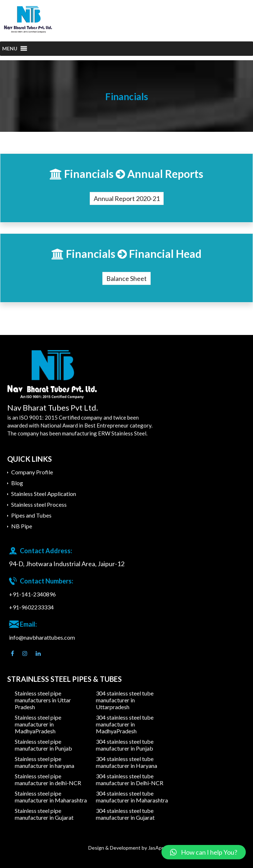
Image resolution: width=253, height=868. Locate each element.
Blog (17, 483)
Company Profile (32, 472)
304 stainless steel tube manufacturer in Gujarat (125, 814)
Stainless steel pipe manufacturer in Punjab (43, 745)
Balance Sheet (126, 278)
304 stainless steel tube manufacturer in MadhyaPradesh (125, 724)
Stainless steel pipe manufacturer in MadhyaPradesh (38, 724)
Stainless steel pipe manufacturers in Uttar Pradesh (43, 700)
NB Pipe (22, 526)
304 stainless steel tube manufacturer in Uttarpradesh (125, 700)
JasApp (156, 848)
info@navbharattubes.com (42, 637)
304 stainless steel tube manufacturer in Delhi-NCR (130, 779)
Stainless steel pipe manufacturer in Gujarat (44, 814)
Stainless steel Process (39, 504)
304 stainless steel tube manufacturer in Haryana (126, 762)
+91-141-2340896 (32, 594)
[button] (10, 49)
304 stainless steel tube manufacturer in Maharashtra (132, 797)
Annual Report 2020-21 (127, 198)
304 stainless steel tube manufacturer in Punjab (125, 745)
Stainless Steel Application (44, 494)
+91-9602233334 (31, 607)
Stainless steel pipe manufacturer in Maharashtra (51, 797)
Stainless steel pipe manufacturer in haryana (45, 762)
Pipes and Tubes (31, 515)
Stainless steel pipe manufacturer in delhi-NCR (48, 779)
